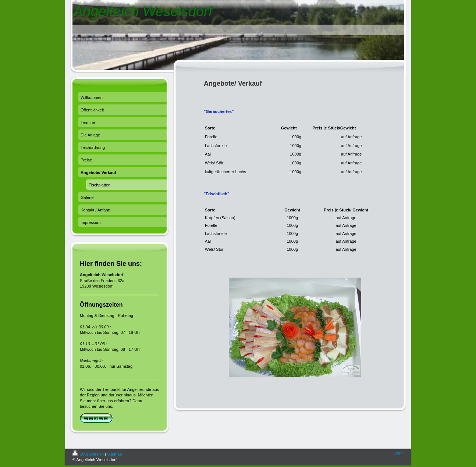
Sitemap (114, 454)
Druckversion (89, 454)
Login (399, 453)
